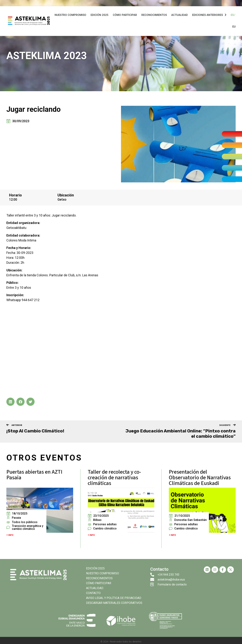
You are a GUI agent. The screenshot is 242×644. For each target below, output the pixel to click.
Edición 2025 (100, 16)
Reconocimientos (154, 16)
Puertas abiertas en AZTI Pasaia (34, 475)
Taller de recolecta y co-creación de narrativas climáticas (114, 478)
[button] (10, 402)
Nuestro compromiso (70, 16)
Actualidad (179, 16)
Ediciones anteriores (209, 16)
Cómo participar (125, 16)
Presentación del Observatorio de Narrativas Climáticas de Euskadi (200, 478)
